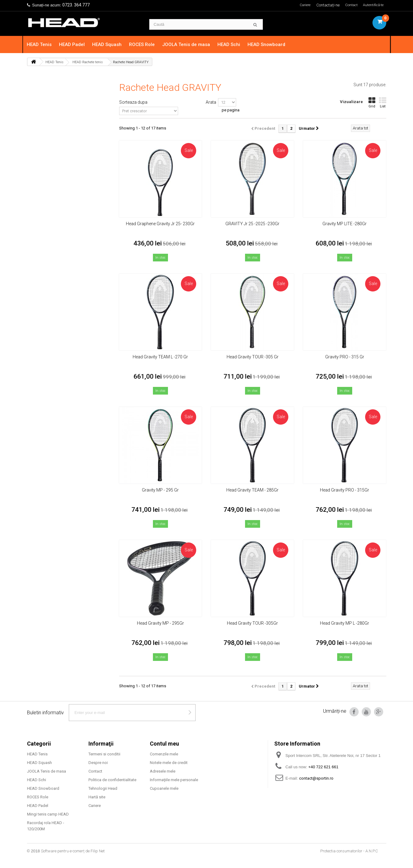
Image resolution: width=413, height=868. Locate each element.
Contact (349, 5)
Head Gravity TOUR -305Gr (252, 623)
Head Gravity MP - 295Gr (160, 623)
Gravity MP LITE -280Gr (345, 224)
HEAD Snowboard (270, 44)
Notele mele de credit (169, 763)
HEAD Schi (233, 44)
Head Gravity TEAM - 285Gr (252, 490)
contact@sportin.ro (316, 778)
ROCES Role (146, 44)
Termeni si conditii (104, 754)
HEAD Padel (76, 44)
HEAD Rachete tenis (88, 62)
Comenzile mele (164, 754)
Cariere (301, 5)
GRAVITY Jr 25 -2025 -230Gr (252, 224)
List (383, 103)
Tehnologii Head (103, 788)
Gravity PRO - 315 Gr (345, 357)
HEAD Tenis (43, 44)
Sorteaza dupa (133, 102)
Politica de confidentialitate (112, 780)
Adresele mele (163, 771)
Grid (372, 103)
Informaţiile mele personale (174, 780)
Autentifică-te (372, 5)
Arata (211, 102)
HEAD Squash (111, 44)
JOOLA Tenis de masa (190, 44)
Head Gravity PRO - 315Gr (345, 490)
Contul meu (164, 744)
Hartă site (97, 797)
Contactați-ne (325, 5)
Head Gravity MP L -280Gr (345, 623)
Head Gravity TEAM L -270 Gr (160, 357)
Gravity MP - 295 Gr (160, 490)
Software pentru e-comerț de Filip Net (73, 851)
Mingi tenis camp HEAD (48, 814)
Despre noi (98, 763)
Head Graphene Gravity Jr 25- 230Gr (160, 224)
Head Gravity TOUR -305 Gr (253, 357)
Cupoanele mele (164, 788)
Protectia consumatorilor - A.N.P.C (349, 851)
